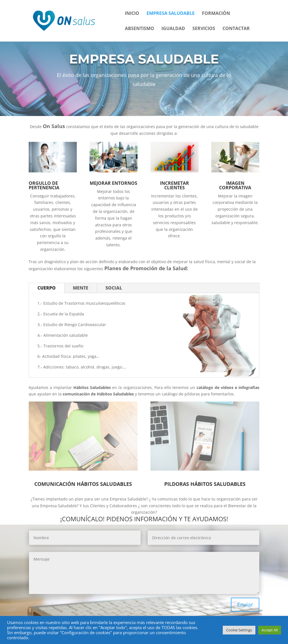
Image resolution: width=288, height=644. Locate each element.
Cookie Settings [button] (239, 630)
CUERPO (47, 288)
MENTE (81, 288)
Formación (216, 14)
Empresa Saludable (171, 14)
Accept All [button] (270, 630)
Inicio (132, 14)
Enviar (245, 605)
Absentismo (139, 29)
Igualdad (173, 29)
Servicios (204, 29)
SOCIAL (114, 288)
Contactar (236, 29)
